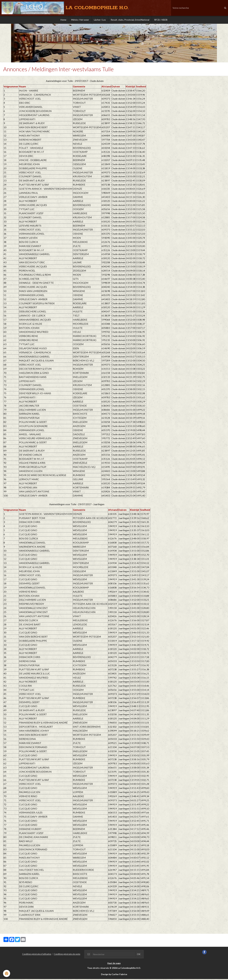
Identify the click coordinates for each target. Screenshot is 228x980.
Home (63, 20)
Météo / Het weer (80, 20)
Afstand (106, 87)
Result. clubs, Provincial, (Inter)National (130, 20)
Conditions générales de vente (67, 955)
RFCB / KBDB (161, 20)
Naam (22, 87)
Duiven (116, 87)
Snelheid (141, 87)
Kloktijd (130, 87)
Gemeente (79, 87)
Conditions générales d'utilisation (37, 955)
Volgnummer (11, 87)
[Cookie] (7, 973)
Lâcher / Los (100, 20)
